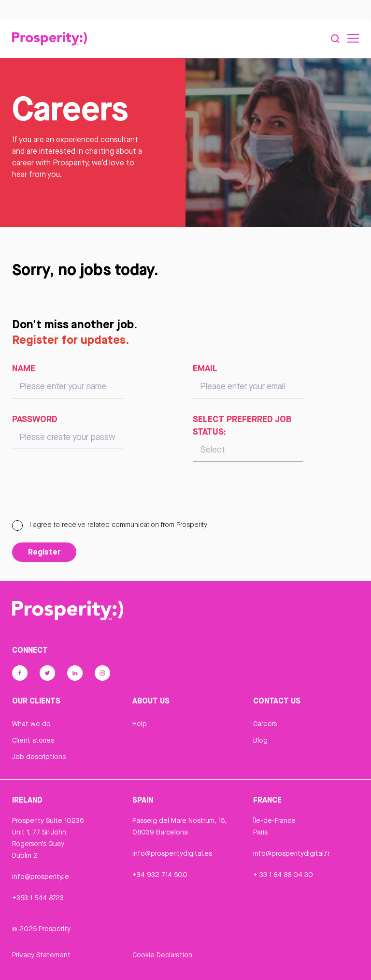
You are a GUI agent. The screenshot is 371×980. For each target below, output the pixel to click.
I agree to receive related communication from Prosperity (110, 525)
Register (44, 552)
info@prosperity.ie (41, 877)
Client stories (33, 740)
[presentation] (86, 495)
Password (35, 419)
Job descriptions (39, 757)
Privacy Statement (41, 955)
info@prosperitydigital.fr (291, 853)
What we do (31, 724)
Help (140, 724)
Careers (265, 724)
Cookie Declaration (162, 955)
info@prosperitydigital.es (172, 853)
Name (24, 368)
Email (205, 368)
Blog (260, 740)
